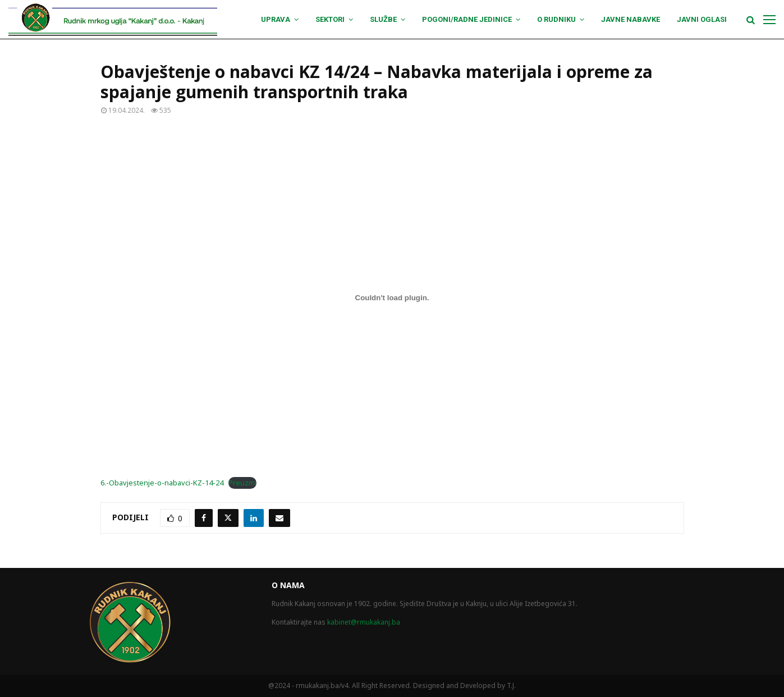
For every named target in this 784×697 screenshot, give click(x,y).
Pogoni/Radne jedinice (467, 19)
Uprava (276, 19)
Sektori (330, 19)
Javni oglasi (702, 19)
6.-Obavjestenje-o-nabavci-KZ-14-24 (162, 483)
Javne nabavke (631, 19)
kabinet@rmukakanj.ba (364, 622)
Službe (383, 19)
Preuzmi (242, 483)
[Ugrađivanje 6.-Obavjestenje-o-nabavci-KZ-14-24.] (392, 297)
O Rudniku (556, 19)
